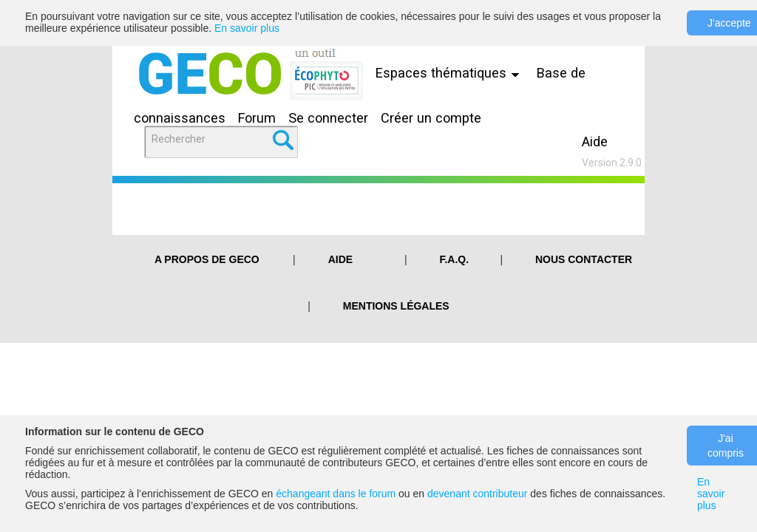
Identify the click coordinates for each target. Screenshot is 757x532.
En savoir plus (247, 28)
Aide (595, 141)
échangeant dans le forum (336, 494)
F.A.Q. (454, 259)
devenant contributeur (477, 494)
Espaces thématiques (451, 73)
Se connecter (328, 118)
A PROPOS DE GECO (207, 259)
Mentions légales (396, 306)
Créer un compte (431, 118)
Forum (257, 118)
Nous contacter (584, 259)
